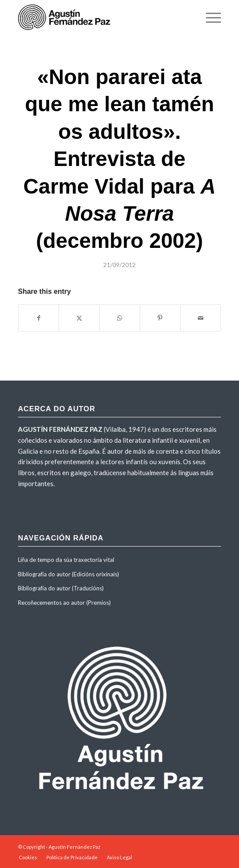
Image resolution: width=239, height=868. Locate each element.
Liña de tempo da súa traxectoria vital (66, 560)
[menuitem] (209, 18)
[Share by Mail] (201, 318)
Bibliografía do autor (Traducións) (61, 588)
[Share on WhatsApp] (120, 318)
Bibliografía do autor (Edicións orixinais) (69, 574)
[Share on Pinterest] (160, 318)
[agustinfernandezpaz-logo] (99, 18)
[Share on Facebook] (39, 318)
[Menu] (209, 18)
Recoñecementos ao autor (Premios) (64, 603)
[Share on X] (79, 318)
